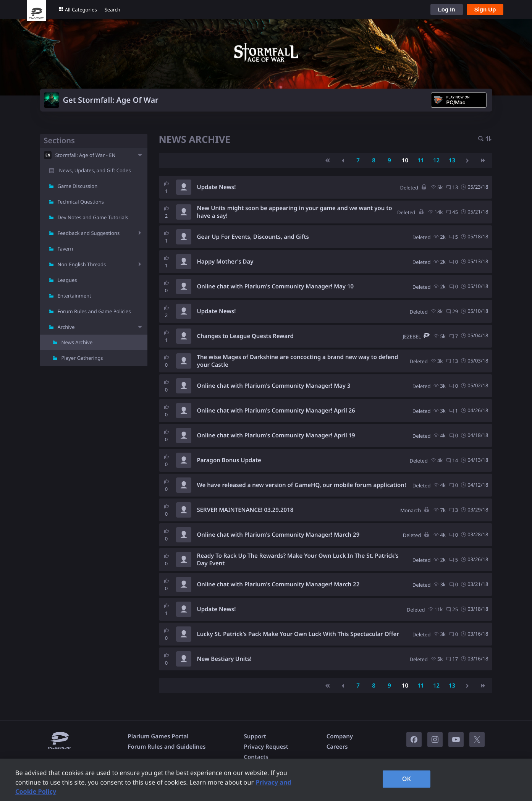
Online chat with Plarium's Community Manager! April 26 (276, 411)
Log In (447, 9)
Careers (337, 747)
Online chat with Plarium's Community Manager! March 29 (278, 535)
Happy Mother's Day (225, 262)
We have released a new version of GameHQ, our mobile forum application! (302, 485)
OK (407, 779)
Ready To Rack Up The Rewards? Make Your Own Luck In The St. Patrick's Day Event (298, 560)
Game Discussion (78, 186)
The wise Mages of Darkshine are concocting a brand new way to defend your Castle (298, 361)
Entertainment (74, 296)
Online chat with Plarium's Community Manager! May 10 (276, 286)
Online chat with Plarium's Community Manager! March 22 (278, 584)
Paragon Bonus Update (229, 460)
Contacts (256, 757)
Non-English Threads (82, 264)
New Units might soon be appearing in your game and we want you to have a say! (295, 212)
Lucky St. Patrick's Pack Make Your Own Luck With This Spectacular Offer (298, 634)
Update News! (217, 187)
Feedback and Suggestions (89, 233)
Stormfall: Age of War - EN (86, 155)
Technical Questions (81, 202)
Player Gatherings (82, 358)
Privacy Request (266, 747)
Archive (66, 327)
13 (452, 160)
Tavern (65, 249)
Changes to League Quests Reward (245, 336)
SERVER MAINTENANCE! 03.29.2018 (245, 510)
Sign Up (485, 9)
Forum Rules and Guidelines (167, 747)
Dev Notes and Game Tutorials (93, 217)
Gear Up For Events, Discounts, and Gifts (253, 237)
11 (421, 160)
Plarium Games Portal (158, 736)
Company (340, 736)
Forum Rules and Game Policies (94, 311)
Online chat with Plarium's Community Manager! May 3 (274, 386)
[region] (266, 780)
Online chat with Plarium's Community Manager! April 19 (276, 435)
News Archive (77, 342)
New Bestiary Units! (224, 659)
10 (405, 160)
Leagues (67, 280)
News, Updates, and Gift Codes (95, 170)
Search (112, 10)
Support (255, 736)
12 (436, 160)
